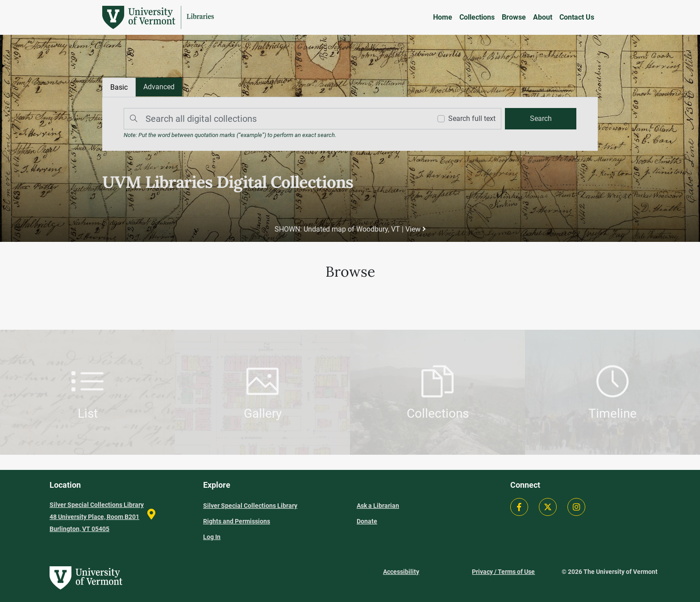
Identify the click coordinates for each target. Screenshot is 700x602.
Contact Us (577, 17)
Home (443, 17)
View (416, 229)
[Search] (275, 119)
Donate (367, 521)
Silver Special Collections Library (250, 506)
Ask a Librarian (378, 506)
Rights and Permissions (237, 521)
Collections (477, 17)
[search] (541, 119)
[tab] (159, 87)
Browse (514, 17)
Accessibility (401, 572)
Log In (212, 537)
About (543, 17)
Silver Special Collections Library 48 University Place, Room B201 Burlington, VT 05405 (97, 517)
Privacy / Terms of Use (503, 572)
